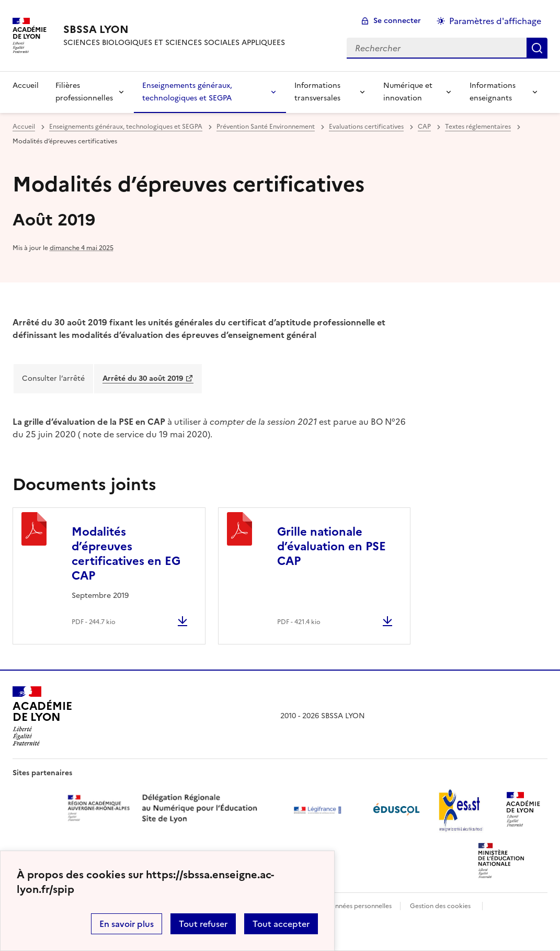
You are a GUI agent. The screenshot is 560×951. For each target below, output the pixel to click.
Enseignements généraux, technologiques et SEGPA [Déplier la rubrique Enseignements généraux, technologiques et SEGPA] (187, 92)
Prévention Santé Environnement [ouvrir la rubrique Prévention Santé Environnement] (266, 127)
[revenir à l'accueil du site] (174, 29)
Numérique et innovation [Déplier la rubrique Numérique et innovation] (408, 92)
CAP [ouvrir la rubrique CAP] (424, 127)
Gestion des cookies (440, 906)
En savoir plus (127, 924)
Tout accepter (281, 924)
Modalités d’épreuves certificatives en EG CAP (126, 554)
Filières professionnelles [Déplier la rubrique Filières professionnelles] (84, 92)
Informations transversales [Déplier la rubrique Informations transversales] (317, 92)
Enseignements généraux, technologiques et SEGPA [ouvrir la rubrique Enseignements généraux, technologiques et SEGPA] (126, 127)
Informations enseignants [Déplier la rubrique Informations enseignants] (493, 92)
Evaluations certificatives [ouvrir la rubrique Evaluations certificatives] (366, 127)
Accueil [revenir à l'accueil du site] (26, 86)
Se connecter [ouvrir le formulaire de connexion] (397, 21)
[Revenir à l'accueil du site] (42, 716)
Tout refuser (203, 924)
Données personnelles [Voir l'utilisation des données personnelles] (359, 906)
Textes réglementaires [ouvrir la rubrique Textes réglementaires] (478, 127)
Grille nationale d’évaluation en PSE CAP (332, 546)
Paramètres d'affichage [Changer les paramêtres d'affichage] (495, 21)
